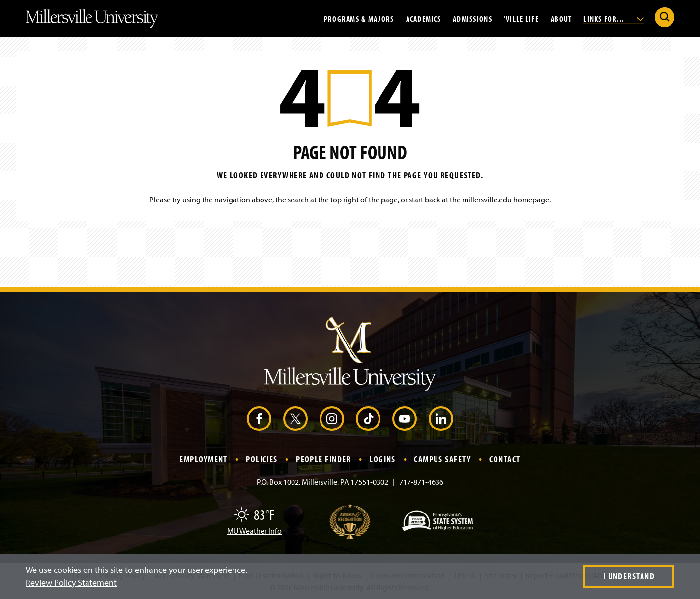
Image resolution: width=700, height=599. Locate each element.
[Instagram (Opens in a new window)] (332, 419)
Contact (505, 459)
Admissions (472, 18)
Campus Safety (442, 459)
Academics (424, 18)
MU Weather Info (254, 531)
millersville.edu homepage (506, 200)
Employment (203, 459)
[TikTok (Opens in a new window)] (368, 419)
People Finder (323, 459)
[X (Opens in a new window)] (295, 419)
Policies (262, 459)
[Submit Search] (665, 17)
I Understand (629, 576)
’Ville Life (521, 18)
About (561, 18)
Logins (382, 459)
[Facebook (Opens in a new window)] (259, 419)
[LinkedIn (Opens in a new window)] (441, 419)
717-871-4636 (421, 482)
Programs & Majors (359, 18)
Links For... (614, 18)
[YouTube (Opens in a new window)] (405, 419)
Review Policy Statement (71, 583)
